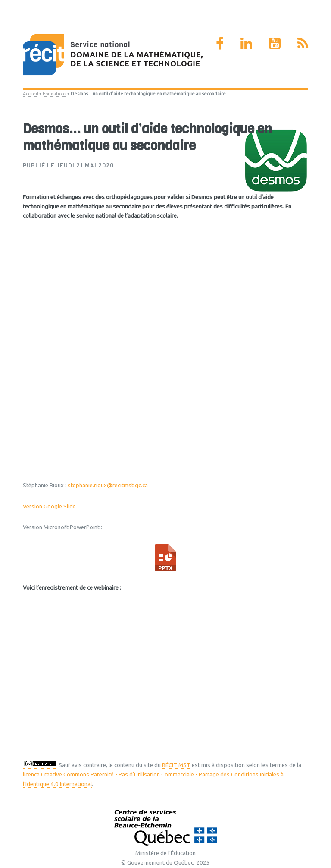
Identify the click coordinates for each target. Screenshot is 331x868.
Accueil (31, 94)
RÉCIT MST (176, 765)
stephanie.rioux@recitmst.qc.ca (108, 485)
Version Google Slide (49, 507)
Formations (55, 94)
